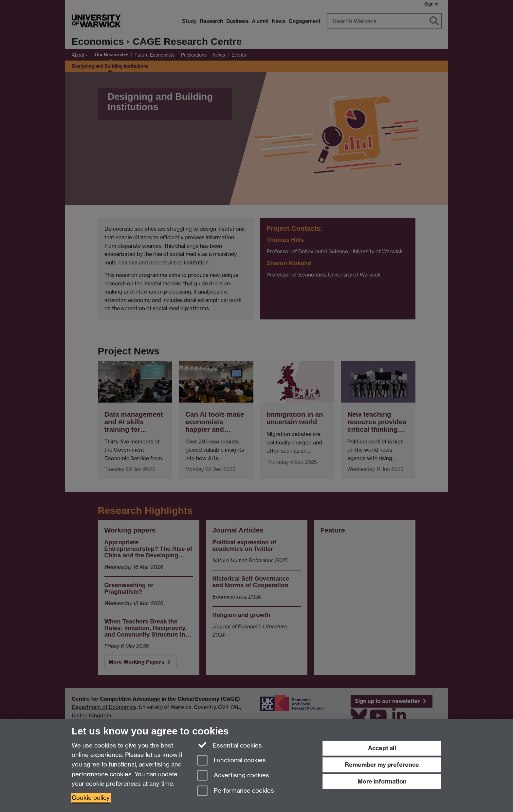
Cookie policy (91, 798)
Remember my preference (382, 765)
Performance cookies (236, 791)
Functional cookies (231, 761)
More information (382, 781)
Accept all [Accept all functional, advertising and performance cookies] (382, 748)
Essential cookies (230, 745)
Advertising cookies (233, 776)
